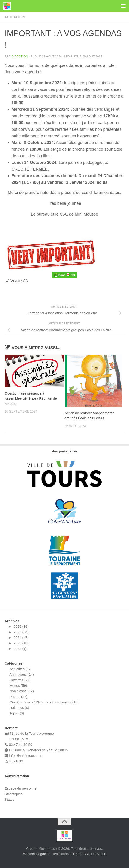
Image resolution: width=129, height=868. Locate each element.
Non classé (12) (22, 691)
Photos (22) (18, 697)
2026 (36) (21, 626)
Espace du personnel (21, 788)
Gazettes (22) (20, 680)
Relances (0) (19, 708)
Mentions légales (35, 854)
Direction (20, 56)
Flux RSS (14, 761)
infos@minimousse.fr (23, 756)
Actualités (15, 17)
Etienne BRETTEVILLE (89, 854)
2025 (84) (21, 632)
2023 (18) (21, 643)
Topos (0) (17, 713)
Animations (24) (22, 674)
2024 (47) (21, 638)
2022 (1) (20, 649)
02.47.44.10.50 (18, 745)
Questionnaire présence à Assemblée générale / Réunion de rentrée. (31, 399)
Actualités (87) (21, 669)
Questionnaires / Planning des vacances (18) (44, 702)
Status (10, 799)
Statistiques (14, 794)
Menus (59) (18, 685)
